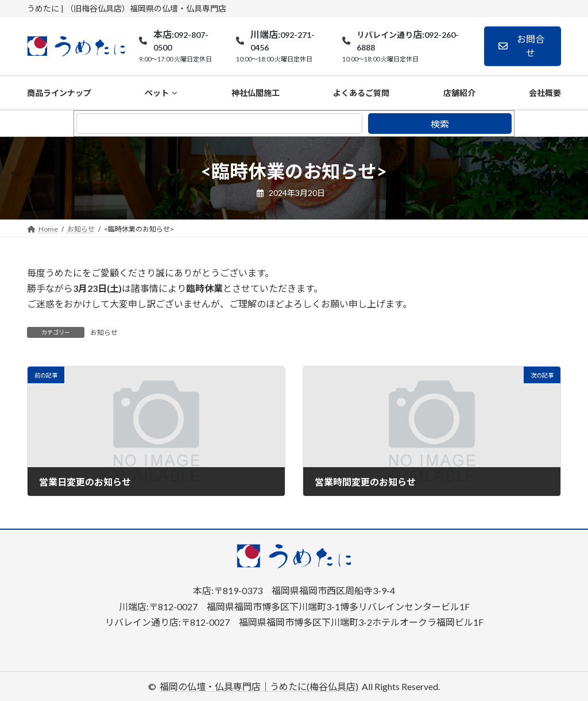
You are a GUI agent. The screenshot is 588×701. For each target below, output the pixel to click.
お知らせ (104, 332)
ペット (157, 93)
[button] (523, 46)
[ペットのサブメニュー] (175, 93)
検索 (440, 124)
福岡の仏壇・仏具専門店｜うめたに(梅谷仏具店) (259, 686)
